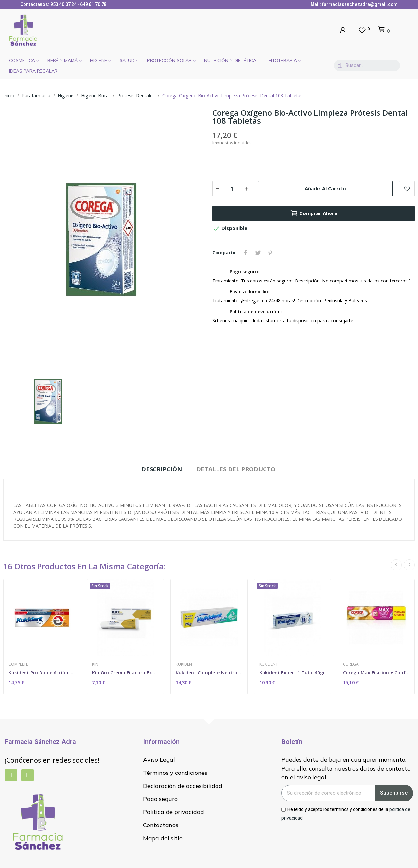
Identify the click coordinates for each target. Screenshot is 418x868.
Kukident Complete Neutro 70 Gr (209, 673)
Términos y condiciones (175, 773)
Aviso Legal (159, 760)
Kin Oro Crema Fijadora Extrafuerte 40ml (125, 673)
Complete (18, 664)
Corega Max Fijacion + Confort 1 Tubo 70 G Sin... (376, 673)
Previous (396, 565)
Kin (95, 664)
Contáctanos (161, 825)
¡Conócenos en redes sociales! (52, 760)
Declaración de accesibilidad (183, 786)
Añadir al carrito (325, 188)
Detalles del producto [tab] (236, 469)
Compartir (246, 253)
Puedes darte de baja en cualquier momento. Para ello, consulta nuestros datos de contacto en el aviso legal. (346, 768)
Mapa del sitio (163, 838)
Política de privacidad (174, 812)
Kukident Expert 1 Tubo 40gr (292, 673)
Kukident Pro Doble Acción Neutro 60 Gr (42, 673)
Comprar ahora (314, 213)
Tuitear (258, 253)
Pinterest (270, 253)
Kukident (185, 664)
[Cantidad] (232, 189)
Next (409, 565)
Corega (351, 664)
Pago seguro (160, 799)
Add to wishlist (407, 189)
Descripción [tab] (162, 469)
